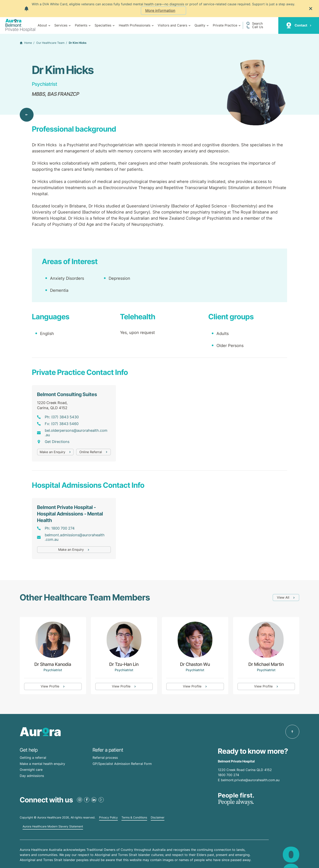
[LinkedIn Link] (94, 800)
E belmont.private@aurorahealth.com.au (249, 780)
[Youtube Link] (101, 800)
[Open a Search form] (254, 23)
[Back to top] (292, 732)
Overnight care (31, 770)
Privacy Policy (108, 817)
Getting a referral (33, 758)
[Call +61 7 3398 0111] (255, 27)
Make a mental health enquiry (42, 764)
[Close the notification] (311, 9)
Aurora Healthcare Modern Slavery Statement (53, 826)
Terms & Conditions (134, 817)
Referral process (105, 758)
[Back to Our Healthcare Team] (27, 115)
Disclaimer (158, 817)
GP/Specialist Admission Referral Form (122, 764)
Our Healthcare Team (50, 43)
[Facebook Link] (87, 800)
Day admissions (32, 776)
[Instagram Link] (80, 800)
